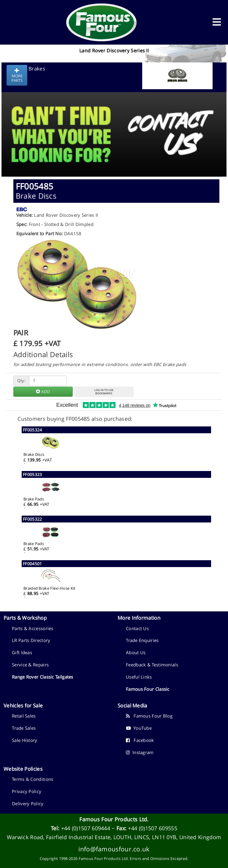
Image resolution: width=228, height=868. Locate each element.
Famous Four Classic (148, 689)
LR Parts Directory (31, 640)
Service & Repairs (30, 665)
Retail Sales (24, 716)
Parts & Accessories (33, 628)
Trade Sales (24, 728)
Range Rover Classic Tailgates (43, 677)
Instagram (140, 752)
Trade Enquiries (142, 640)
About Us (136, 652)
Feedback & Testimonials (152, 665)
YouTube (139, 728)
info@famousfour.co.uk (114, 849)
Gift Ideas (22, 652)
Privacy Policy (27, 791)
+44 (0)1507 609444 (86, 828)
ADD (43, 391)
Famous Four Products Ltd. (114, 819)
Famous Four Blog (149, 716)
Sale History (25, 740)
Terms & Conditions (33, 779)
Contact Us (137, 628)
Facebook (140, 740)
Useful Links (139, 677)
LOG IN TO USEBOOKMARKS (104, 392)
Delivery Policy (28, 803)
